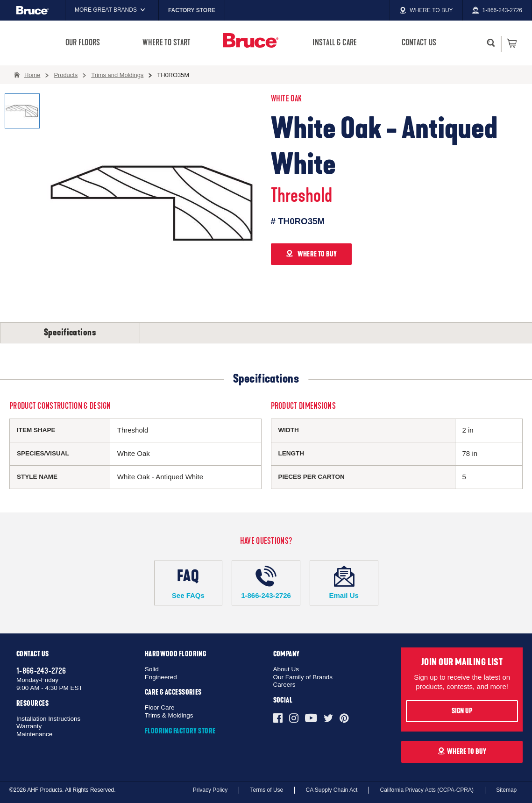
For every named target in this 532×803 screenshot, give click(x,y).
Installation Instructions (48, 719)
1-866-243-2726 (266, 583)
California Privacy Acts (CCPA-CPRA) (426, 790)
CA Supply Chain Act (332, 790)
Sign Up (462, 711)
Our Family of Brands (303, 677)
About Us (286, 669)
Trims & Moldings (169, 715)
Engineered (161, 677)
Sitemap (506, 790)
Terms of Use (267, 790)
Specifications (70, 333)
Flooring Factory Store (180, 731)
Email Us (344, 583)
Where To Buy (462, 752)
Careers (284, 685)
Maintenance (34, 734)
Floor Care (160, 707)
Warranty (29, 726)
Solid (152, 669)
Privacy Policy (210, 790)
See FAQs (188, 583)
